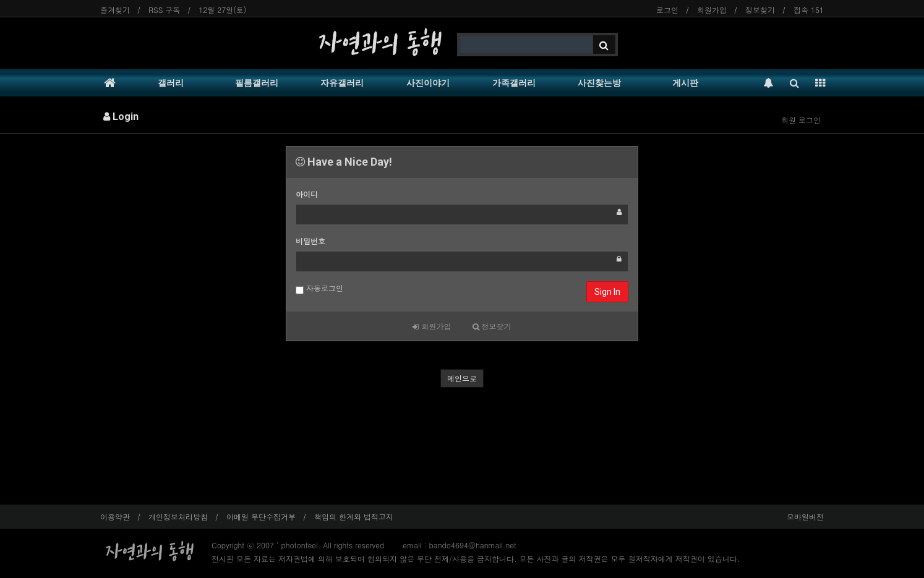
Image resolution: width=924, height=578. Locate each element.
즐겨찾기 (115, 10)
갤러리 (171, 83)
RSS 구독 (164, 10)
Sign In (607, 292)
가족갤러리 (514, 83)
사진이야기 (428, 83)
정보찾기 (760, 10)
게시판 (685, 83)
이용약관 (115, 516)
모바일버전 (805, 516)
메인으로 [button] (462, 378)
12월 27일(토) (222, 10)
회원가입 (712, 10)
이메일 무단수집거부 (261, 516)
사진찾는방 (599, 83)
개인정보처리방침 (178, 516)
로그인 (667, 10)
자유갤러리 (342, 83)
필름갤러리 (257, 83)
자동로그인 (319, 288)
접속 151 (809, 10)
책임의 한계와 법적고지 (354, 516)
